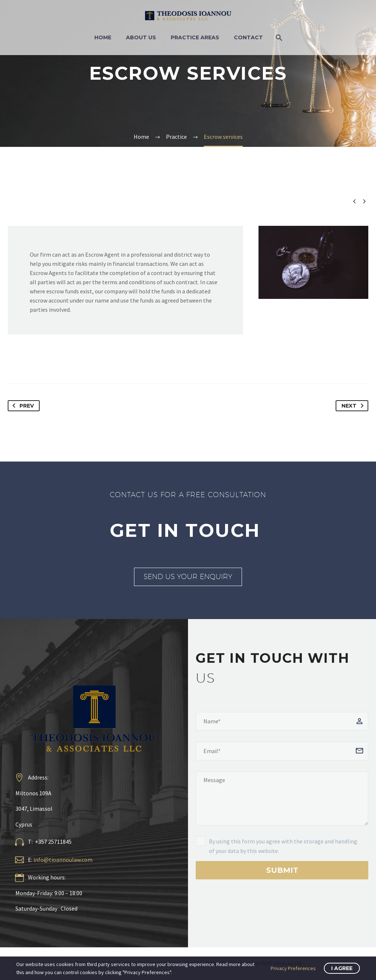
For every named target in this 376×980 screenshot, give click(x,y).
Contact (248, 37)
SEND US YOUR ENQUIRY (188, 576)
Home (103, 37)
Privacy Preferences (293, 968)
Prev (22, 406)
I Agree (342, 968)
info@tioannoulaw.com (63, 860)
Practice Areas (195, 37)
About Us (141, 37)
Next (354, 406)
